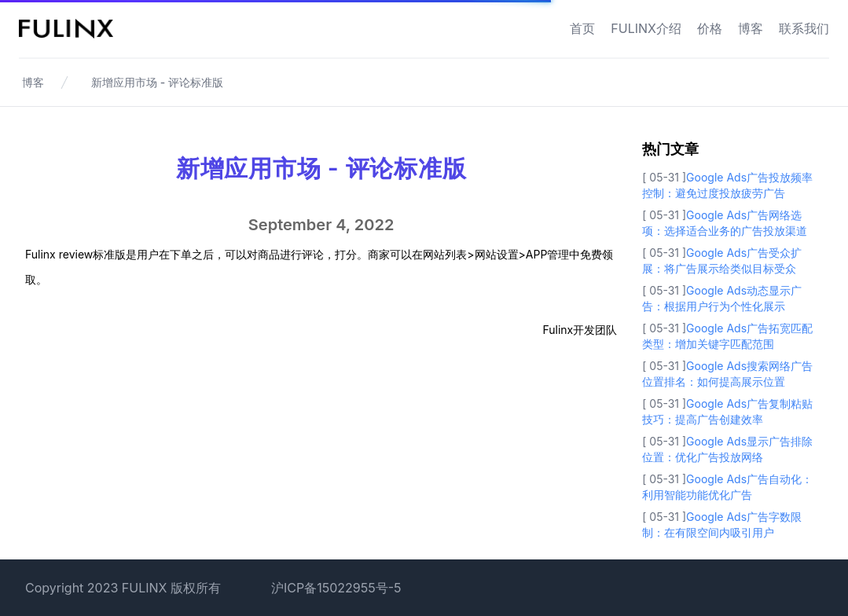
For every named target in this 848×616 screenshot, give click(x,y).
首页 (582, 28)
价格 (710, 28)
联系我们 (804, 28)
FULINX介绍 (646, 28)
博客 (751, 28)
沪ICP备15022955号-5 (336, 588)
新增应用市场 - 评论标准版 (157, 82)
